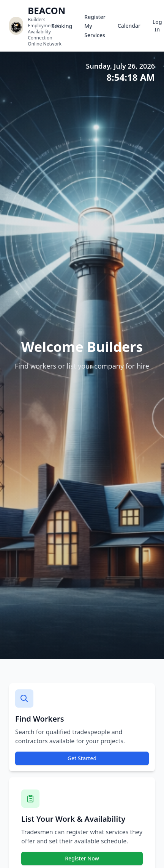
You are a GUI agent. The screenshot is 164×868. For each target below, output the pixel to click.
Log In (157, 26)
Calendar (129, 26)
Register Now (82, 858)
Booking (62, 26)
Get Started (82, 758)
